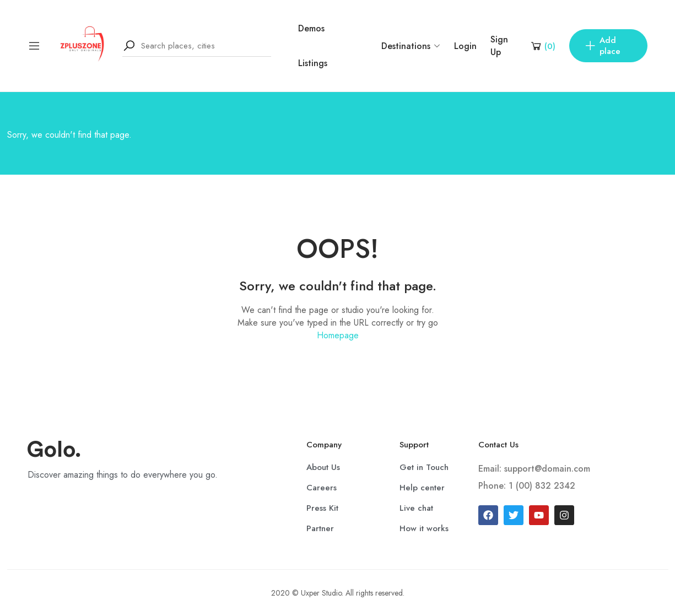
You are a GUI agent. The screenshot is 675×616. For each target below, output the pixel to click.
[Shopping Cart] (542, 46)
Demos (311, 28)
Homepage (338, 335)
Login (465, 46)
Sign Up (499, 46)
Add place (602, 46)
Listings (313, 63)
